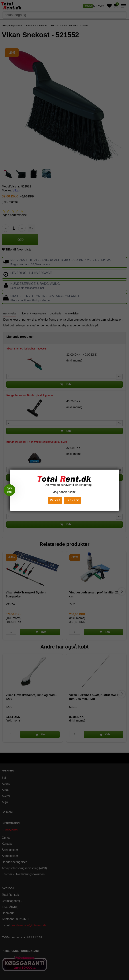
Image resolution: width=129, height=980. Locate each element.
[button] (9, 490)
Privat (55, 500)
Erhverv (72, 500)
